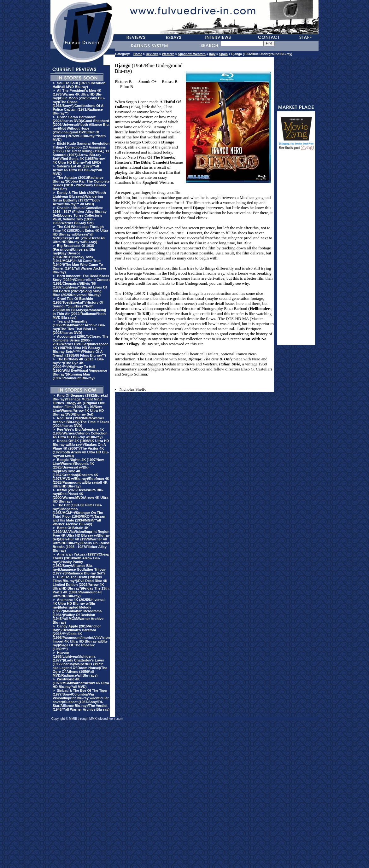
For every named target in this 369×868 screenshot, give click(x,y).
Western (168, 54)
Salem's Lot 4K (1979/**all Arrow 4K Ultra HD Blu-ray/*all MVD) (77, 170)
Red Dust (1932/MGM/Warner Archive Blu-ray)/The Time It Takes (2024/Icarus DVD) (81, 422)
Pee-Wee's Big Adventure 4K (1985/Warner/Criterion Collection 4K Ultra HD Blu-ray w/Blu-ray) (80, 433)
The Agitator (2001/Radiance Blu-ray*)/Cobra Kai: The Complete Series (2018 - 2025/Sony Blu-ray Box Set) (81, 183)
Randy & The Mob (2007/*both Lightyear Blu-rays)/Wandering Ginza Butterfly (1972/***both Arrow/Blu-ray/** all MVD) (79, 198)
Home (138, 54)
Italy (212, 54)
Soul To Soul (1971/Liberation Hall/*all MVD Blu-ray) (79, 85)
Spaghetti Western (192, 54)
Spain (223, 54)
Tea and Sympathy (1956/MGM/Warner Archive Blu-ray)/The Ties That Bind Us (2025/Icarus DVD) (79, 327)
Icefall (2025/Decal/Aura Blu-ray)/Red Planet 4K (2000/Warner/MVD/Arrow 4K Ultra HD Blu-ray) (80, 496)
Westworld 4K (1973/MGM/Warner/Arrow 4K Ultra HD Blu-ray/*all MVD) (81, 683)
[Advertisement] (296, 250)
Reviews (152, 54)
